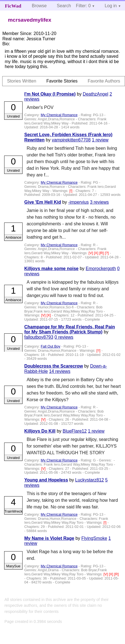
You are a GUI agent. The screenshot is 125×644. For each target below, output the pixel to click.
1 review (100, 140)
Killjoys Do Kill (40, 431)
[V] (91, 253)
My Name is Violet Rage (49, 538)
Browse (39, 6)
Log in (111, 6)
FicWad (13, 6)
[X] (96, 253)
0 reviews (64, 337)
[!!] (99, 350)
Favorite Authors (104, 81)
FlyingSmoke (94, 538)
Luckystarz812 (90, 480)
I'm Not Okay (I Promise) (50, 94)
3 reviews (99, 202)
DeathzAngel (95, 94)
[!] (71, 191)
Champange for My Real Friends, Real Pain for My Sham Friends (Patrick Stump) (69, 329)
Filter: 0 (83, 6)
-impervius (79, 202)
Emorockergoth (101, 269)
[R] (102, 253)
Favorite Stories (62, 81)
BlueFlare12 (75, 431)
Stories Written (22, 81)
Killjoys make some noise (51, 269)
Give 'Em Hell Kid (43, 202)
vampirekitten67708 (71, 140)
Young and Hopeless (46, 480)
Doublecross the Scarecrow (54, 366)
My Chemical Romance (59, 115)
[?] (107, 253)
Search (64, 6)
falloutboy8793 (39, 337)
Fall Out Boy (50, 346)
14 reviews (60, 371)
